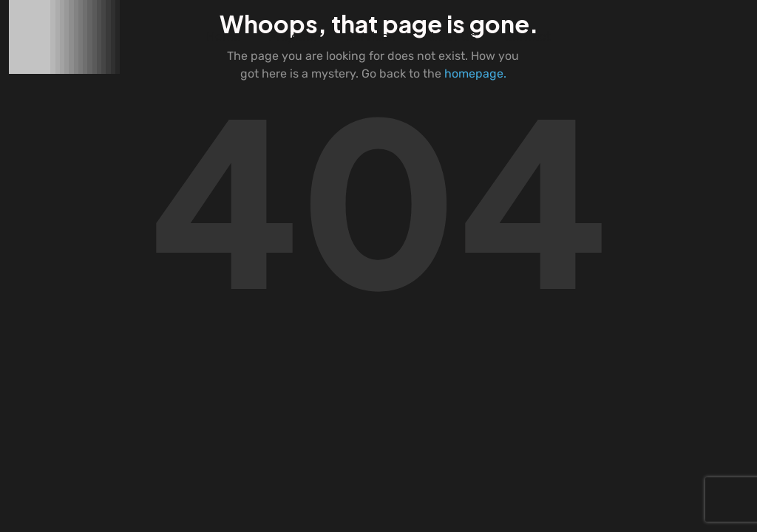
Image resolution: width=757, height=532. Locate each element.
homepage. (475, 74)
